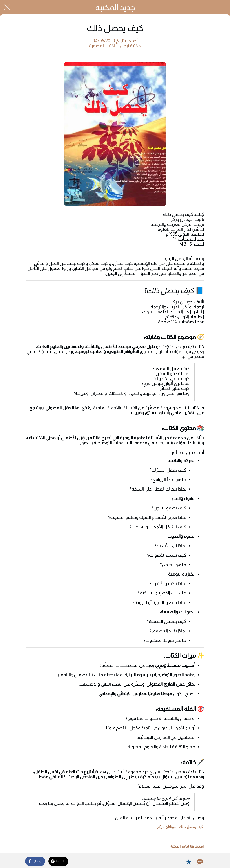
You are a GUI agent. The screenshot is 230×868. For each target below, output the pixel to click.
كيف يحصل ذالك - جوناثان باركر (180, 827)
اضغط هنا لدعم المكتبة (187, 846)
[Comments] (199, 862)
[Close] (7, 7)
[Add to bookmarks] (189, 862)
